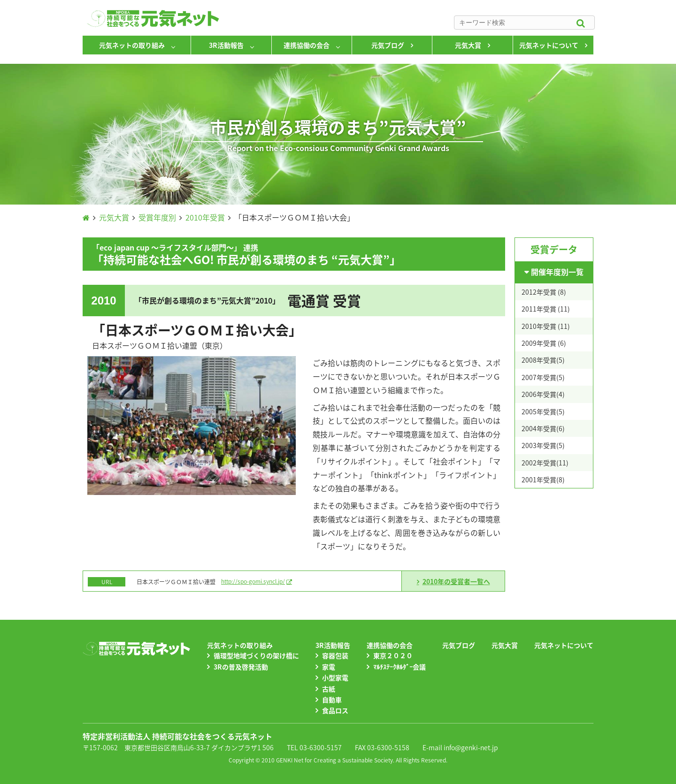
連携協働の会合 (307, 45)
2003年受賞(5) (543, 445)
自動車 (332, 700)
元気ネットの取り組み (132, 45)
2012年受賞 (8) (544, 292)
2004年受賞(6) (543, 428)
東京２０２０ (393, 655)
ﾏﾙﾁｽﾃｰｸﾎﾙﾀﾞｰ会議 (399, 667)
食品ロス (335, 710)
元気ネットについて (549, 45)
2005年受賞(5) (543, 411)
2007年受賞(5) (543, 377)
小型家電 (335, 677)
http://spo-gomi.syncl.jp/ (253, 581)
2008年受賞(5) (543, 360)
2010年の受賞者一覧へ (456, 581)
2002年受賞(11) (545, 463)
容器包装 (335, 655)
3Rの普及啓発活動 (241, 667)
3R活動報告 (226, 45)
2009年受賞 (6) (544, 343)
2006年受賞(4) (543, 394)
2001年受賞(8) (543, 480)
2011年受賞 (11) (546, 309)
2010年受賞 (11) (546, 326)
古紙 (329, 689)
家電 (329, 667)
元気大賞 (468, 45)
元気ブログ (388, 45)
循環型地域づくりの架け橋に (256, 655)
